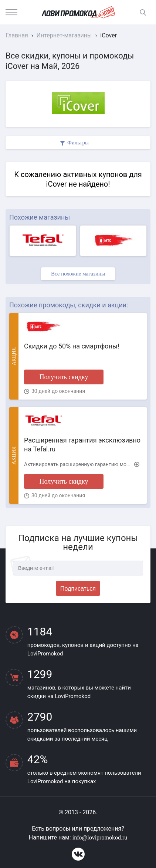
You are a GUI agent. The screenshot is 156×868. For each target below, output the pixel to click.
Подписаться (78, 589)
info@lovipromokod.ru (100, 837)
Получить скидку (64, 377)
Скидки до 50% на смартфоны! (72, 346)
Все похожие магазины (78, 274)
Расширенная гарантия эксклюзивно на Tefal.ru (82, 444)
